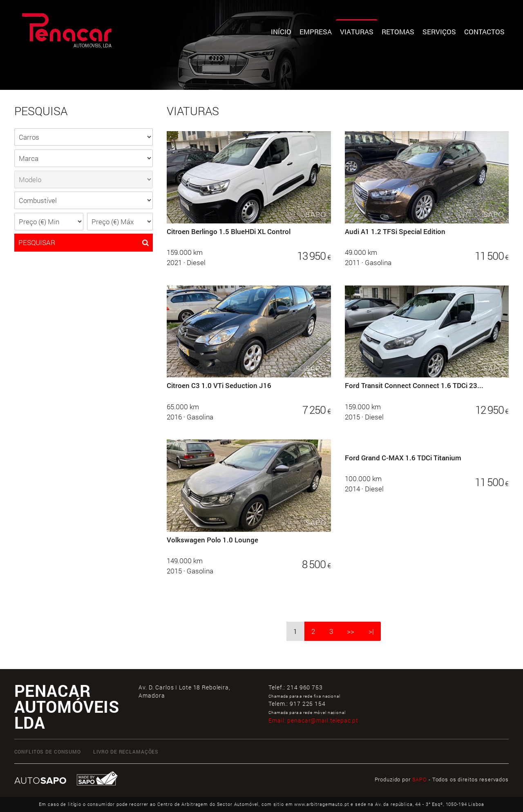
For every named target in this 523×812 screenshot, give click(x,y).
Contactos (484, 32)
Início (281, 32)
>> (351, 631)
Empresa (316, 32)
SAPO (420, 779)
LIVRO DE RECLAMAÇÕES (126, 752)
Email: (313, 720)
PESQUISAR (84, 243)
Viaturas (357, 32)
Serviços (439, 32)
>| (371, 631)
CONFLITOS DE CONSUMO (48, 752)
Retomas (398, 32)
